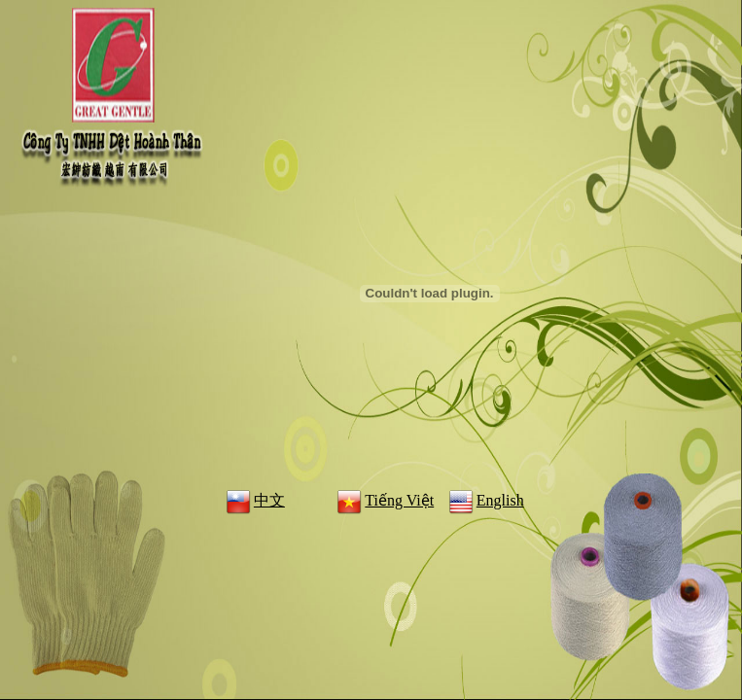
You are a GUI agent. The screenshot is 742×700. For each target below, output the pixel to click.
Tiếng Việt (384, 500)
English (485, 500)
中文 (254, 500)
